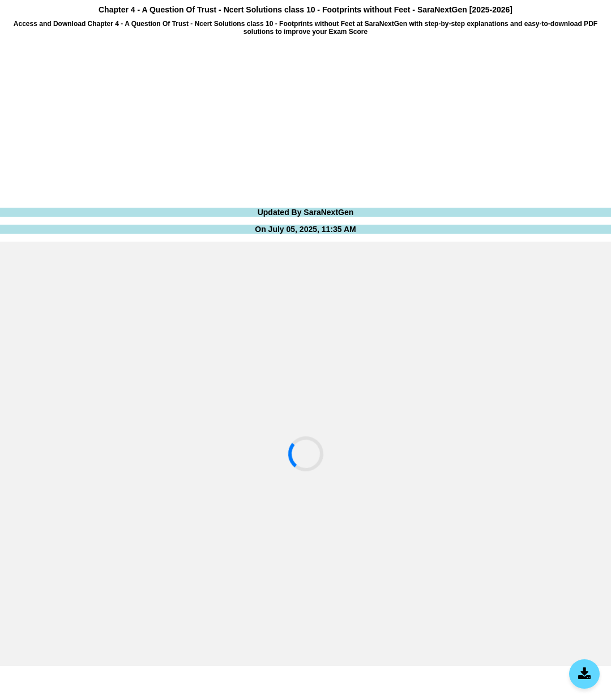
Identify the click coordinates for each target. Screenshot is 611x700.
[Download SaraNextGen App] (584, 674)
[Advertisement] (305, 121)
